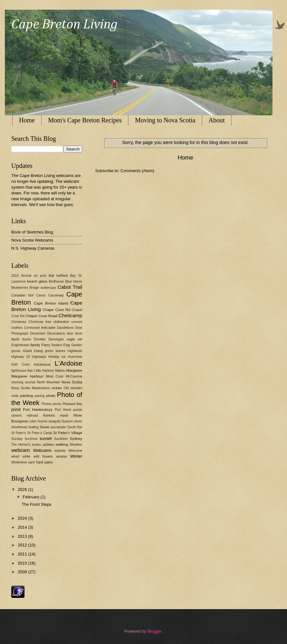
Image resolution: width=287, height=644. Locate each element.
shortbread (19, 427)
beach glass (37, 281)
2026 (23, 489)
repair (64, 415)
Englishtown (20, 345)
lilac (30, 371)
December (38, 333)
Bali (51, 276)
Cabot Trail (70, 287)
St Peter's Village (68, 433)
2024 (23, 518)
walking (62, 444)
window (62, 457)
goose (16, 351)
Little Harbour (44, 371)
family (35, 345)
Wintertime (19, 462)
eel (80, 339)
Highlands (75, 351)
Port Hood (63, 410)
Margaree (74, 370)
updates (48, 445)
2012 (23, 545)
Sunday (17, 439)
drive (79, 333)
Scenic (42, 421)
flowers (57, 345)
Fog (67, 345)
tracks (36, 445)
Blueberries (20, 288)
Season (67, 421)
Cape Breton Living (64, 25)
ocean (57, 388)
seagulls (54, 421)
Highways (39, 357)
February (31, 497)
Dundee (40, 339)
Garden (77, 345)
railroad (32, 415)
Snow (45, 427)
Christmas (19, 322)
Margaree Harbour (27, 376)
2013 (23, 536)
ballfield (62, 276)
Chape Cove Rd (56, 310)
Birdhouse (56, 281)
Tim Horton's (21, 445)
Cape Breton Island (51, 303)
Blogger (154, 631)
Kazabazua (42, 364)
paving (40, 396)
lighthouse (19, 371)
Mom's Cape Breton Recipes (85, 120)
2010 (23, 563)
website (60, 451)
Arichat (26, 276)
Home (27, 120)
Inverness (75, 357)
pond (16, 409)
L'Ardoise (69, 363)
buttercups (48, 288)
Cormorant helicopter (40, 328)
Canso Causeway (50, 295)
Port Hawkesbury (38, 410)
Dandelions (65, 328)
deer (70, 333)
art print (40, 276)
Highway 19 (20, 357)
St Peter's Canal (40, 433)
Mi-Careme (74, 376)
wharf (15, 457)
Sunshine (61, 439)
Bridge (35, 288)
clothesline (61, 322)
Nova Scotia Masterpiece (31, 388)
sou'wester (58, 427)
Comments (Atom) (137, 171)
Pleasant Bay (72, 404)
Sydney (76, 439)
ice (64, 357)
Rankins (49, 415)
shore (78, 421)
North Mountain (48, 382)
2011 (23, 554)
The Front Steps (36, 504)
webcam (20, 450)
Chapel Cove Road (41, 316)
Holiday (54, 357)
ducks (27, 339)
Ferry (46, 345)
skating (34, 427)
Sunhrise (31, 439)
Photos (46, 404)
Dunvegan (56, 339)
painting (27, 396)
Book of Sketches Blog (32, 232)
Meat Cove (54, 376)
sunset (46, 438)
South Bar (75, 427)
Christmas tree (40, 322)
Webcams (42, 450)
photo (51, 396)
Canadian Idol (22, 295)
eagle (71, 339)
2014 (15, 276)
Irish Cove (20, 364)
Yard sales (44, 462)
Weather (76, 445)
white (26, 457)
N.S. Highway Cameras (33, 248)
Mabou (60, 371)
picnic (57, 404)
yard (31, 462)
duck (15, 339)
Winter (76, 456)
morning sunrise (23, 382)
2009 (23, 572)
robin (33, 421)
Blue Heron (74, 281)
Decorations (56, 333)
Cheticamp (70, 315)
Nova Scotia (72, 382)
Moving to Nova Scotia (165, 120)
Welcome (75, 451)
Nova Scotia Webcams (32, 240)
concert (77, 322)
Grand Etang (33, 351)
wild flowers (43, 457)
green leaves (55, 351)
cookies (17, 328)
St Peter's (19, 433)
